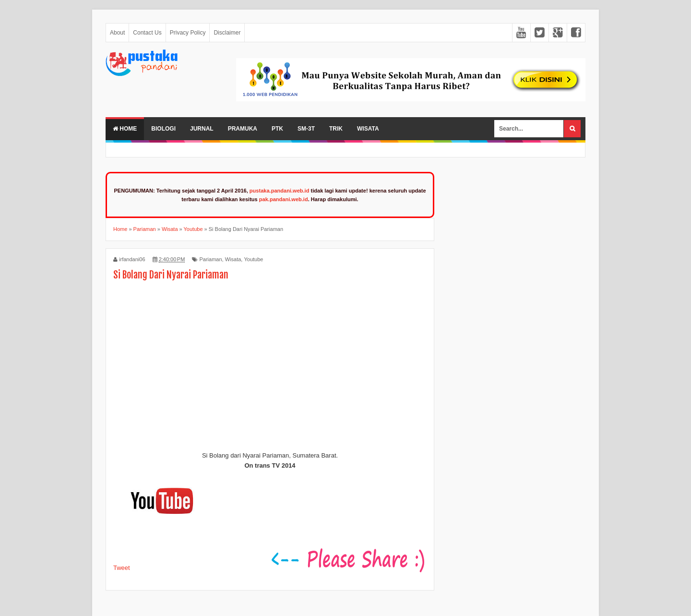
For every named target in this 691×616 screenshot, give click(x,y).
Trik (336, 129)
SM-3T (306, 129)
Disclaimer (227, 33)
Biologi (163, 129)
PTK (277, 129)
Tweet (122, 568)
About (117, 33)
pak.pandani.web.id (284, 199)
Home (125, 129)
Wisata (368, 129)
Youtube (253, 259)
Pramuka (243, 129)
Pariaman (210, 259)
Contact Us (147, 33)
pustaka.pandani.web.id (280, 191)
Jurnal (202, 129)
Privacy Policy (188, 33)
